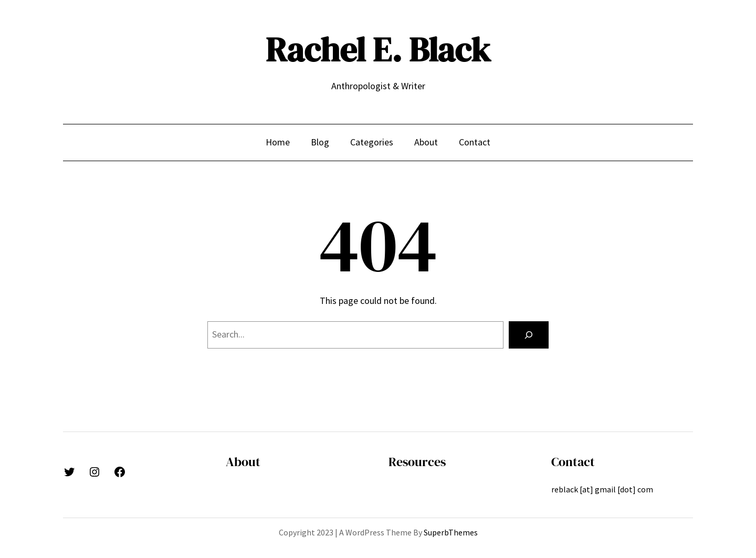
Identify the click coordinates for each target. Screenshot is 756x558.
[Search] (529, 335)
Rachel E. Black (378, 50)
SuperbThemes (451, 532)
